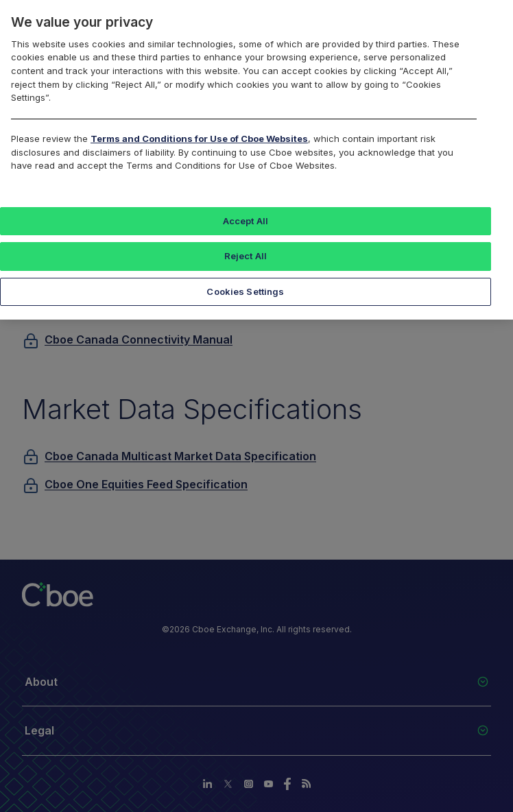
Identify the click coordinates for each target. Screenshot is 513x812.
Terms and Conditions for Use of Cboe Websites (199, 139)
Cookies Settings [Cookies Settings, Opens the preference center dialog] (245, 291)
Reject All (246, 256)
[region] (256, 160)
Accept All (246, 221)
